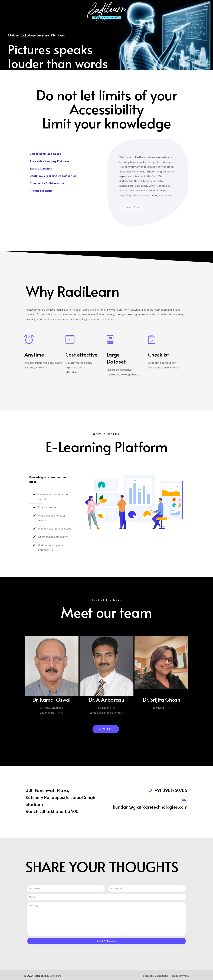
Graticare (56, 976)
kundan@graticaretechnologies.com (150, 807)
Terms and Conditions (155, 976)
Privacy (185, 976)
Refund (174, 976)
